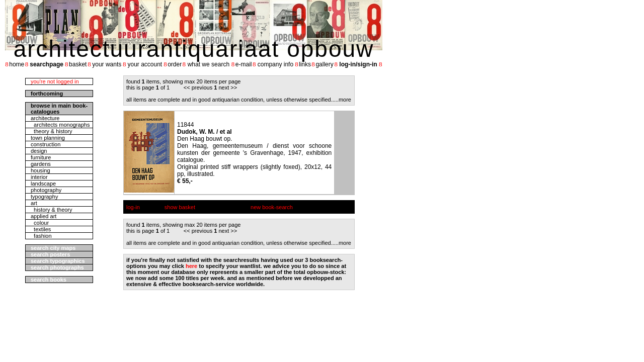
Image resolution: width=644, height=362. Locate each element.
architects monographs (60, 125)
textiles (41, 229)
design (39, 151)
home (17, 64)
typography (44, 197)
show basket (180, 207)
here (191, 266)
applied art (44, 216)
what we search (209, 64)
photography (46, 190)
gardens (41, 164)
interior (39, 177)
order (175, 64)
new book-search (272, 207)
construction (46, 144)
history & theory (52, 210)
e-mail (244, 64)
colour (40, 223)
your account (145, 64)
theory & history (52, 131)
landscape (43, 184)
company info (275, 64)
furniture (41, 157)
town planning (48, 138)
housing (41, 170)
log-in (133, 207)
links (305, 64)
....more (342, 100)
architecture (45, 118)
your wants (107, 64)
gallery (324, 64)
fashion (41, 236)
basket (78, 64)
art (34, 203)
